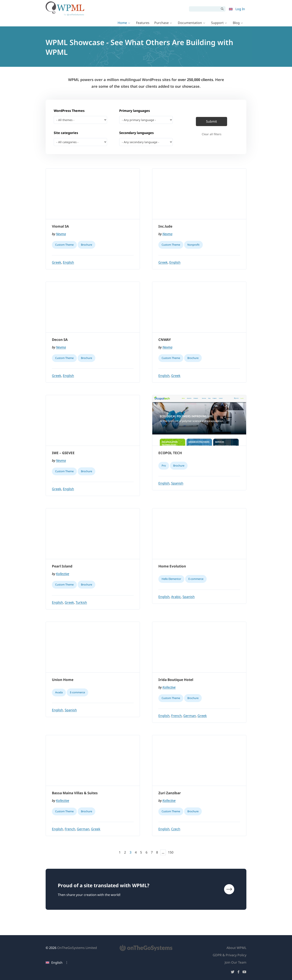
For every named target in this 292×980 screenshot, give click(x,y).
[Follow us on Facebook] (238, 973)
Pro (164, 466)
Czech (176, 829)
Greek (57, 262)
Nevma (61, 234)
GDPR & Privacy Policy (230, 955)
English (68, 262)
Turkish (81, 602)
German (190, 716)
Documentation (190, 23)
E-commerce (196, 579)
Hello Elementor (171, 579)
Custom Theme (64, 245)
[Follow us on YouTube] (244, 973)
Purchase (162, 23)
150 (171, 852)
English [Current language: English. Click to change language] (54, 963)
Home (122, 23)
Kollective (63, 574)
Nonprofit (193, 245)
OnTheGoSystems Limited (77, 948)
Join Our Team (236, 962)
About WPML (236, 948)
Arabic (176, 597)
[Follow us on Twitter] (233, 973)
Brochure (86, 245)
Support (217, 23)
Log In (240, 9)
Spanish (177, 483)
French (176, 716)
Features (143, 23)
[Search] (204, 9)
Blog (236, 23)
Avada (59, 692)
